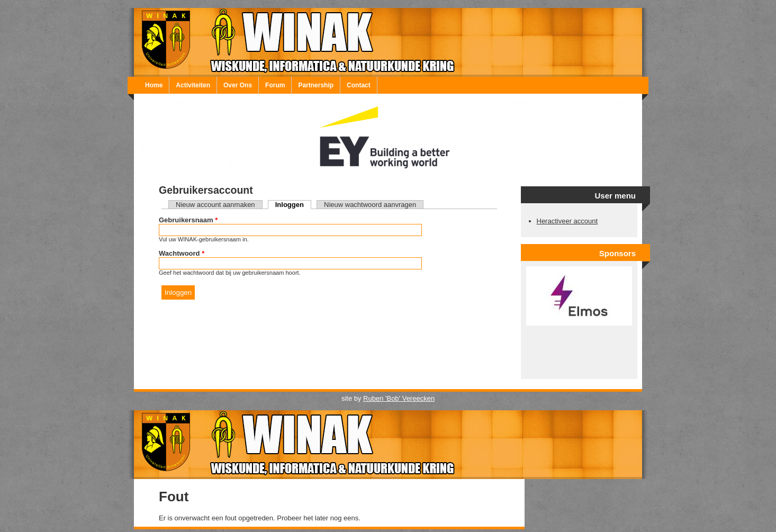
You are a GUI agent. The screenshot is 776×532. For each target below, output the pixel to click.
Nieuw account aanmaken (215, 205)
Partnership (316, 85)
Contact (359, 85)
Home (154, 85)
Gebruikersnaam (188, 220)
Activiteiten (193, 85)
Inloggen (293, 205)
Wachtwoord (182, 253)
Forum (275, 85)
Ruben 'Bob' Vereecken (399, 398)
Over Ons (238, 85)
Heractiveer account (567, 221)
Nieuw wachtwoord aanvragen (370, 205)
